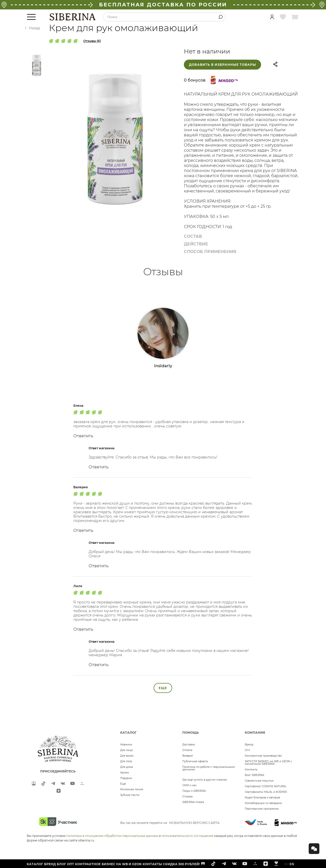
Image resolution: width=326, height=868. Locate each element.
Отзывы (188, 797)
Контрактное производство (263, 756)
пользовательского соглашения (187, 836)
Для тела (126, 761)
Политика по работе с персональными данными (209, 768)
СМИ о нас (189, 785)
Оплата (187, 750)
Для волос (127, 756)
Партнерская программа (262, 809)
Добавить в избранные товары (222, 65)
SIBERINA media (193, 802)
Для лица (126, 750)
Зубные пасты (130, 795)
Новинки (126, 745)
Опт (247, 750)
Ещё (123, 784)
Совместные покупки (259, 781)
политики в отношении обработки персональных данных (112, 836)
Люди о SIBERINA (194, 791)
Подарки (126, 778)
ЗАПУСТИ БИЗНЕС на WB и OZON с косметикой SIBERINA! (268, 763)
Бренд (249, 745)
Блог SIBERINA (254, 775)
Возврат (188, 756)
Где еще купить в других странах (205, 780)
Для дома (127, 767)
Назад (34, 28)
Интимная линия (132, 789)
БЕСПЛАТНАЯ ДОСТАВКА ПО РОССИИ (163, 5)
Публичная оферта (195, 761)
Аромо (125, 773)
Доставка (189, 745)
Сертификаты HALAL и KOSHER (266, 792)
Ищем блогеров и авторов (262, 798)
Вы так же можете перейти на (170, 823)
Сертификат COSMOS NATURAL (266, 786)
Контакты (251, 770)
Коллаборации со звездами (263, 803)
